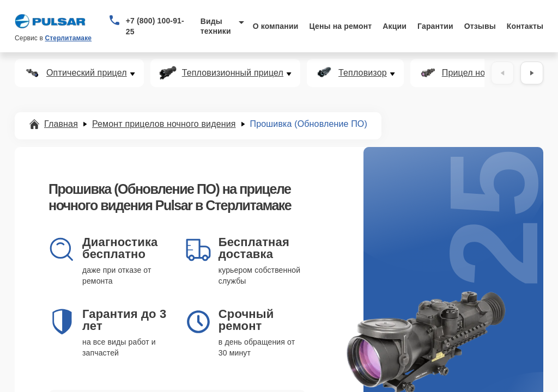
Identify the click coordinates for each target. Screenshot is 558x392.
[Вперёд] (532, 73)
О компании (276, 26)
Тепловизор (363, 73)
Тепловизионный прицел (233, 73)
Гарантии (435, 26)
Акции (395, 26)
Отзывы (480, 26)
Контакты (525, 26)
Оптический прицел (87, 73)
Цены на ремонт (340, 26)
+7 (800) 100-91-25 (155, 26)
